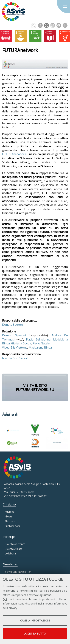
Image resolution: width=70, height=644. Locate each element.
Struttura (10, 521)
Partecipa (9, 537)
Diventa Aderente (15, 544)
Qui (5, 599)
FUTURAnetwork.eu (15, 154)
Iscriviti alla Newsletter (18, 572)
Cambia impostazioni (35, 620)
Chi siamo (9, 504)
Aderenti (10, 512)
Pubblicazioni (12, 526)
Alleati (8, 516)
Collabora (10, 553)
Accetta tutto (35, 633)
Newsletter (10, 564)
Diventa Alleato (14, 549)
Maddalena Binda (40, 347)
